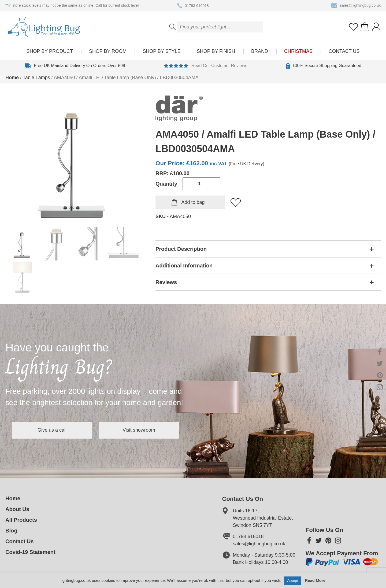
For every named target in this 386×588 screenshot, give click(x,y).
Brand (260, 51)
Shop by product (50, 51)
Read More (315, 580)
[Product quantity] (201, 184)
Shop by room (108, 51)
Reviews (166, 282)
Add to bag (193, 202)
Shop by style (162, 51)
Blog (11, 531)
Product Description (181, 249)
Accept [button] (292, 581)
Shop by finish (216, 51)
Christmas (298, 51)
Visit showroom (139, 430)
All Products (21, 520)
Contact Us (344, 51)
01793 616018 (193, 6)
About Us (17, 509)
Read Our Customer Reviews (205, 66)
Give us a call (52, 430)
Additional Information (184, 266)
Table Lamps (36, 78)
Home (12, 78)
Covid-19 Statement (30, 552)
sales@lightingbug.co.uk (356, 6)
